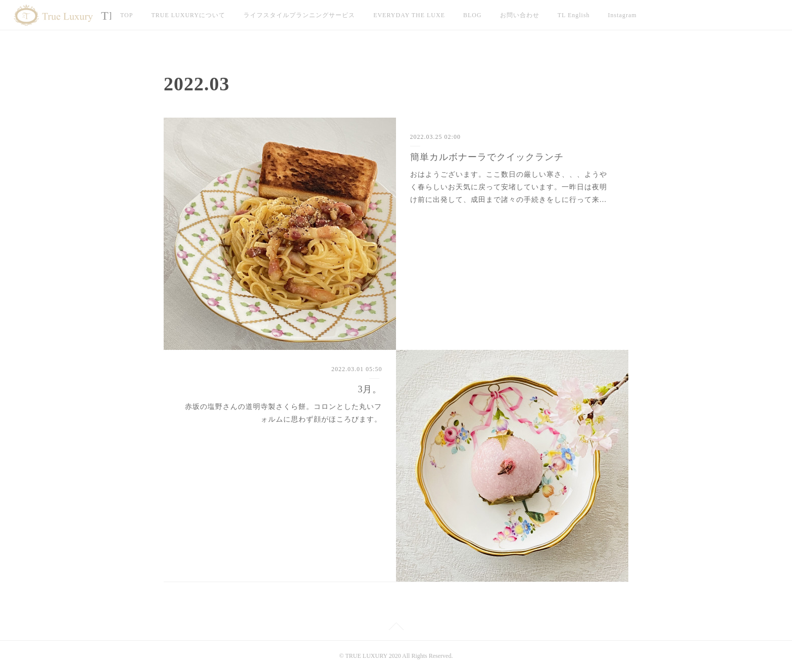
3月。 (370, 389)
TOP (127, 15)
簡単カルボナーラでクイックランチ (487, 157)
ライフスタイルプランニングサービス (299, 15)
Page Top (396, 628)
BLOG (473, 15)
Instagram (623, 15)
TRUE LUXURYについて (188, 15)
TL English (574, 15)
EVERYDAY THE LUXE (409, 15)
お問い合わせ (520, 15)
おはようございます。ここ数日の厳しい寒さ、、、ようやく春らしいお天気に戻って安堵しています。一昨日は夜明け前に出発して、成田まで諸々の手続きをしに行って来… (509, 187)
